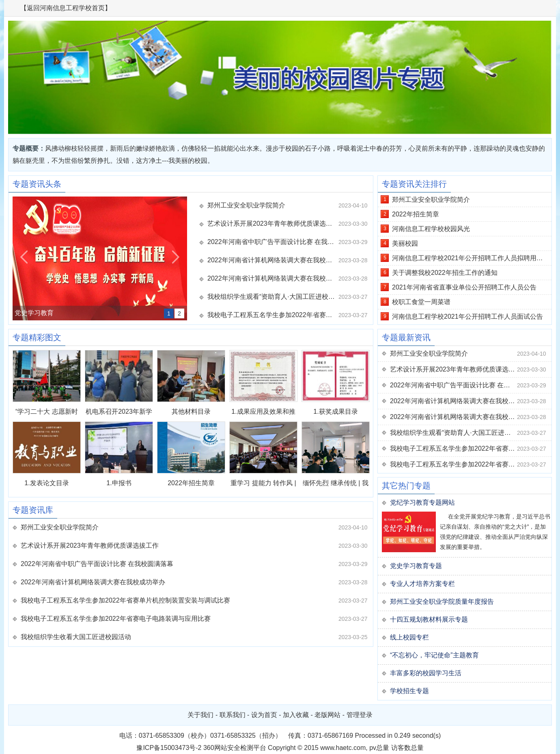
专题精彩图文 (37, 337)
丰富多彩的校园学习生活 (426, 673)
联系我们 (233, 715)
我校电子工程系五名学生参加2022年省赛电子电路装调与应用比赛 (116, 619)
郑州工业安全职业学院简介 (246, 205)
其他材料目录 (191, 412)
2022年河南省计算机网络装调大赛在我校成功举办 (273, 260)
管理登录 (360, 715)
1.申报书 (119, 483)
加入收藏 (296, 715)
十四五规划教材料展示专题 (429, 619)
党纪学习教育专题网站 (422, 502)
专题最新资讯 (406, 337)
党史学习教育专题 (416, 566)
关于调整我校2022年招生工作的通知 (445, 273)
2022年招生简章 (191, 483)
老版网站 (327, 715)
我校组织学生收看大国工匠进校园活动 (76, 637)
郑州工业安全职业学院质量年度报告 (442, 602)
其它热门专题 (406, 486)
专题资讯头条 (37, 184)
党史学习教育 (34, 313)
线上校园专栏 (409, 637)
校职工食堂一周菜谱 (421, 302)
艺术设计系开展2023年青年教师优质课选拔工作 (273, 224)
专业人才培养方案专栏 (422, 584)
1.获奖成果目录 (335, 412)
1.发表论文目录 (46, 483)
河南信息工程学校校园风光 (431, 229)
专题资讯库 (33, 510)
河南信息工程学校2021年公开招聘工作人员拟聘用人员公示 (472, 258)
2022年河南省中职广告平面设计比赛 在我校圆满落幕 (273, 242)
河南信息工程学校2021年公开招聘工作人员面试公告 (467, 317)
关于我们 (200, 715)
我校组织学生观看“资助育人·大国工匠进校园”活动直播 (273, 297)
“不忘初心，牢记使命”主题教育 (434, 655)
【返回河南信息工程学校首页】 (66, 8)
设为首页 (264, 715)
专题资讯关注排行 (414, 184)
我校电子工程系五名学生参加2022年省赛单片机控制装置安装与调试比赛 (273, 315)
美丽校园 (405, 243)
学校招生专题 (409, 691)
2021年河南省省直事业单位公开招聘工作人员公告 (464, 287)
